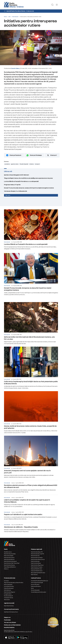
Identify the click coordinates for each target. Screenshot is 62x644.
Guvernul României (35, 585)
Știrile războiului (8, 590)
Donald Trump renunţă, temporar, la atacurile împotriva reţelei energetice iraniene (31, 188)
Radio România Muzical (9, 559)
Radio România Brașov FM (37, 552)
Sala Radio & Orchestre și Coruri (11, 612)
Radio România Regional (9, 592)
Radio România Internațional (10, 561)
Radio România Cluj (35, 556)
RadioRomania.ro (8, 552)
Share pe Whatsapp (36, 155)
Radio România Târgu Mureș (37, 565)
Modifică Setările (9, 628)
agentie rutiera (15, 164)
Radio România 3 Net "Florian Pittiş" (12, 563)
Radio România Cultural (9, 558)
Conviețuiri (6, 581)
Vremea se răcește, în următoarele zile (31, 191)
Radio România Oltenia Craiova (38, 559)
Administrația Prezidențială (37, 583)
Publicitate (7, 620)
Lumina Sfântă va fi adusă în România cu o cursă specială (31, 181)
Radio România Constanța (37, 558)
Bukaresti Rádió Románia (37, 569)
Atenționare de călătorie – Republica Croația (31, 527)
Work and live (7, 600)
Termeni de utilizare (10, 623)
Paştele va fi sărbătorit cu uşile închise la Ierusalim (31, 515)
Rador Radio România (9, 606)
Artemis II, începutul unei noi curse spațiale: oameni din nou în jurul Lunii (31, 457)
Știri (10, 17)
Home (5, 17)
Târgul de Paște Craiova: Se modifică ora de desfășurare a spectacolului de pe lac (31, 178)
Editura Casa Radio (8, 585)
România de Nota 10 (8, 596)
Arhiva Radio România (9, 586)
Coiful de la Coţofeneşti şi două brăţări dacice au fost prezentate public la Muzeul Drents (31, 368)
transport (37, 164)
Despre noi (7, 617)
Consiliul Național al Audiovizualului (39, 592)
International (15, 17)
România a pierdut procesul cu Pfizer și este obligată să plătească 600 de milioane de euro (31, 487)
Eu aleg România (8, 594)
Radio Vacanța (34, 575)
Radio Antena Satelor (9, 556)
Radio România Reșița (36, 563)
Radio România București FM (37, 554)
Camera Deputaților (35, 590)
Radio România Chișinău (9, 565)
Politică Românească (9, 588)
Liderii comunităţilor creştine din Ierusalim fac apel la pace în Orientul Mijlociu (31, 501)
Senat (32, 588)
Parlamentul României (36, 586)
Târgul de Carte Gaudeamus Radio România (14, 583)
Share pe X (54, 155)
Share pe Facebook (15, 155)
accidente (7, 164)
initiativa (32, 164)
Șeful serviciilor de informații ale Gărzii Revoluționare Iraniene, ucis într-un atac (31, 323)
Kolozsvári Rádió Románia (37, 571)
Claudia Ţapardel (24, 164)
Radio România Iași (35, 561)
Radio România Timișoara (37, 567)
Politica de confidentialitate (12, 625)
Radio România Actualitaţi (10, 554)
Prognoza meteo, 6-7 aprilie (31, 185)
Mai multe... (8, 195)
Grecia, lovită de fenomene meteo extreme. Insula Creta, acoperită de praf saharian (31, 412)
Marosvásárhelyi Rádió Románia (38, 573)
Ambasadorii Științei (9, 598)
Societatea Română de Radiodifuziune (40, 581)
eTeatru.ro (6, 569)
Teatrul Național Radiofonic (10, 567)
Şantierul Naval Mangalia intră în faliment (31, 175)
